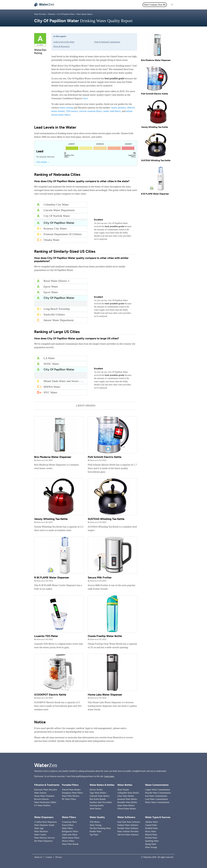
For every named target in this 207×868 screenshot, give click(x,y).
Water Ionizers (40, 793)
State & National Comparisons (107, 42)
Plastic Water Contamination (157, 802)
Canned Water (151, 825)
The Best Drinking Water (100, 828)
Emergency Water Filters (72, 793)
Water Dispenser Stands (44, 825)
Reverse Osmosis (42, 799)
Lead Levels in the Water (64, 42)
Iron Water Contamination (156, 796)
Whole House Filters (71, 838)
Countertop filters (69, 822)
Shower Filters (68, 841)
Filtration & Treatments (109, 5)
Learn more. (109, 776)
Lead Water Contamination (157, 799)
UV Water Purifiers (42, 805)
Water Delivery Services (44, 838)
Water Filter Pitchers (71, 796)
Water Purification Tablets (45, 802)
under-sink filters (112, 111)
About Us (38, 857)
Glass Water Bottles (126, 796)
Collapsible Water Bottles (128, 793)
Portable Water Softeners (128, 828)
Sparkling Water (152, 841)
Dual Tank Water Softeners (129, 822)
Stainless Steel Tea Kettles (101, 802)
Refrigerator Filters (70, 831)
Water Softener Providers (128, 831)
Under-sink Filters (70, 835)
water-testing (66, 108)
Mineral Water (151, 835)
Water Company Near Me (155, 5)
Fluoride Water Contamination (158, 793)
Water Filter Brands (70, 844)
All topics (62, 5)
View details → (43, 162)
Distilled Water (151, 828)
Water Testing (95, 825)
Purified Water (151, 838)
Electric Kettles (96, 790)
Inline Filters (67, 828)
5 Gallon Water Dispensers (45, 822)
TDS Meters (95, 822)
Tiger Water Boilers (98, 793)
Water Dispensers (44, 817)
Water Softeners (126, 817)
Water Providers (40, 14)
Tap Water (94, 835)
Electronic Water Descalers (46, 790)
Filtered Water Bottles (71, 790)
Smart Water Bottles (126, 805)
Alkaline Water (151, 822)
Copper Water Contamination (157, 790)
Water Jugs (39, 828)
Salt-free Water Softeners (128, 835)
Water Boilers (95, 809)
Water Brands (123, 790)
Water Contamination (157, 785)
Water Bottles (125, 785)
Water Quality (90, 5)
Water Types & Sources (158, 817)
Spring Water (151, 844)
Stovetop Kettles (97, 805)
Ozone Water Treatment (44, 796)
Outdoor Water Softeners (128, 825)
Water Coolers (40, 835)
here (85, 98)
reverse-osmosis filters (90, 111)
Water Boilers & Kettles (102, 785)
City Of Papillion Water (66, 14)
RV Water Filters (69, 799)
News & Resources (61, 46)
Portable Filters (70, 785)
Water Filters (75, 5)
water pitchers (119, 108)
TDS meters (72, 111)
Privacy (59, 857)
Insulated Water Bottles (127, 799)
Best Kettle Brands (98, 799)
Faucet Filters (68, 825)
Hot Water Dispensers (43, 841)
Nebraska (52, 14)
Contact (49, 857)
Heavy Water (151, 831)
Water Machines (41, 831)
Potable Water (96, 831)
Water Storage (151, 847)
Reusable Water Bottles (127, 802)
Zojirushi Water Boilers (100, 796)
